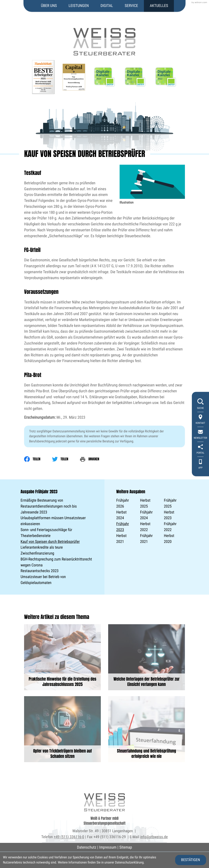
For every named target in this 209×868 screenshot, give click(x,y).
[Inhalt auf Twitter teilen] (66, 459)
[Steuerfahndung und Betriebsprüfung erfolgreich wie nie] (147, 729)
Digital (107, 6)
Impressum (108, 847)
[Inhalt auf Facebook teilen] (38, 459)
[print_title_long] (95, 459)
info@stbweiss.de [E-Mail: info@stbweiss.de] (154, 837)
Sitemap (126, 847)
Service (131, 6)
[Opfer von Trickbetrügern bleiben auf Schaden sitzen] (62, 729)
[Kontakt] (200, 420)
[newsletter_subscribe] (200, 435)
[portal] (200, 450)
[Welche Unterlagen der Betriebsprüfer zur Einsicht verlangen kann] (147, 657)
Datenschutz (87, 847)
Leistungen (79, 6)
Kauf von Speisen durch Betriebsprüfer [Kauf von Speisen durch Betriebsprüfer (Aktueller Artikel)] (50, 542)
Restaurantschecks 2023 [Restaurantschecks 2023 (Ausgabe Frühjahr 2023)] (40, 571)
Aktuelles (159, 6)
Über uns (49, 6)
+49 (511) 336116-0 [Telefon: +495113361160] (69, 837)
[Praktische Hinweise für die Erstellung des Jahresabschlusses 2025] (62, 657)
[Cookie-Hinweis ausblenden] (191, 860)
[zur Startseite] (104, 28)
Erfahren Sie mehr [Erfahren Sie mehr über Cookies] (157, 862)
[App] (200, 465)
